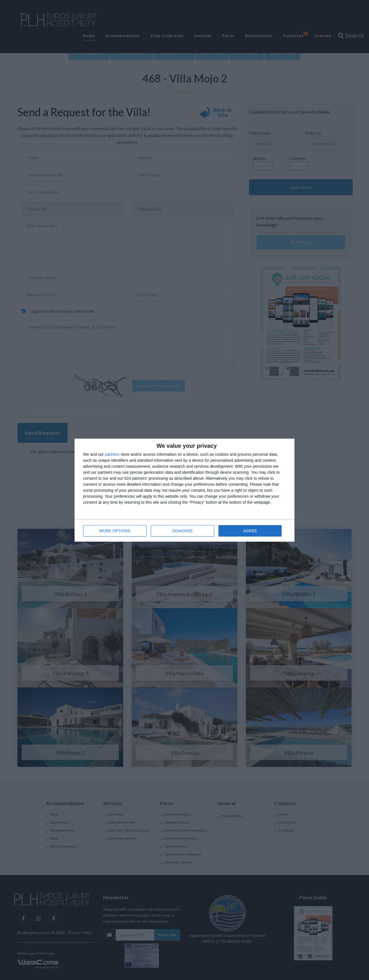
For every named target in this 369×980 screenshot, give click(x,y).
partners (112, 454)
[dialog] (185, 490)
